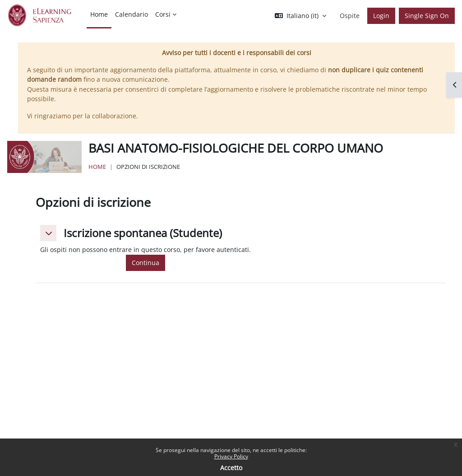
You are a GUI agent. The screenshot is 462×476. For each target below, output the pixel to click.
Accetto (231, 468)
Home (97, 167)
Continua (146, 263)
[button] (300, 16)
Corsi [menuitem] (163, 14)
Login (381, 16)
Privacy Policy (231, 456)
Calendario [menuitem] (132, 14)
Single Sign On (427, 16)
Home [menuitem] (99, 14)
